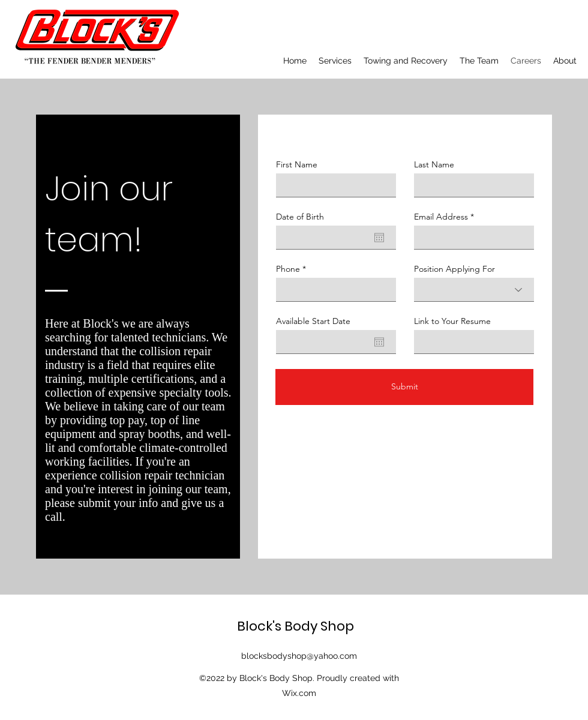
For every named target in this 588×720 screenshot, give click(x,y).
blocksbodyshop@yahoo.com (299, 656)
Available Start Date (313, 321)
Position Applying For (454, 269)
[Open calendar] (379, 238)
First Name (297, 164)
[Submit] (404, 387)
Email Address (441, 217)
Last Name (434, 164)
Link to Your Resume (452, 321)
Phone (288, 269)
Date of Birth (300, 217)
